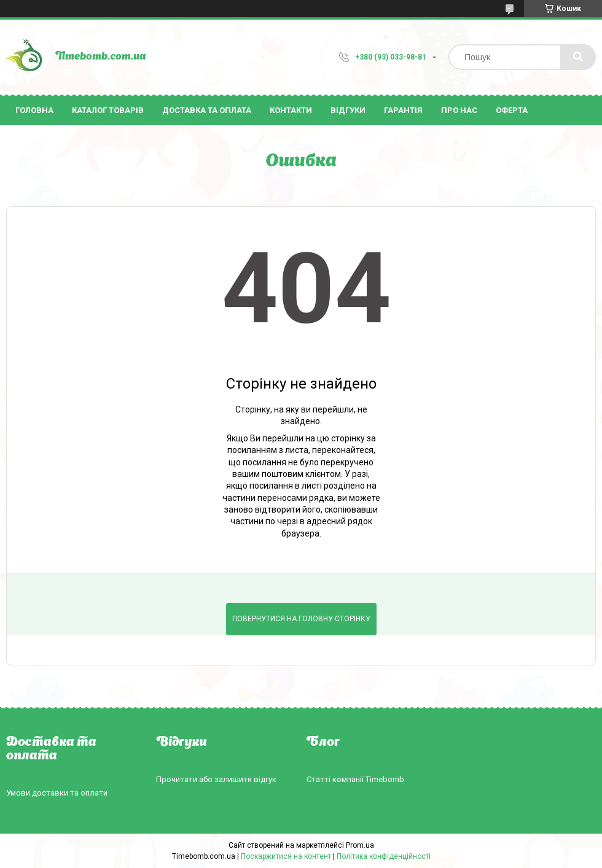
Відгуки (348, 110)
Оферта (512, 110)
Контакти (291, 110)
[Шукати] (578, 57)
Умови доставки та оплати (57, 793)
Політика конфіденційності (384, 856)
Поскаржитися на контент (286, 856)
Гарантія (403, 110)
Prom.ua (360, 845)
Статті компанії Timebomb (355, 779)
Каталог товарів (108, 110)
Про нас (459, 110)
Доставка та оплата (207, 110)
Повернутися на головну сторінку (301, 619)
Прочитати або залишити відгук (216, 779)
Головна (34, 110)
